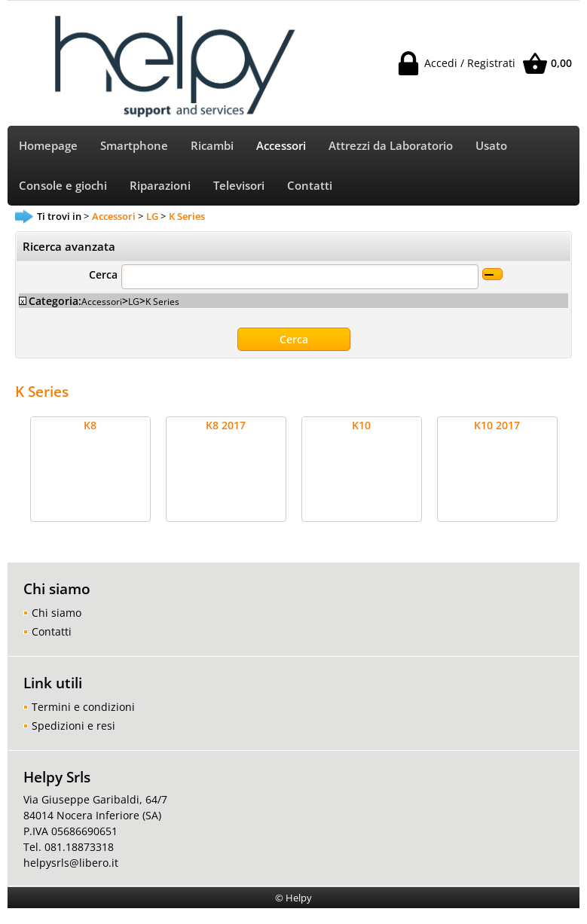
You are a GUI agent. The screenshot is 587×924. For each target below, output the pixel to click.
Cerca (103, 274)
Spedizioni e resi (73, 726)
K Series (162, 301)
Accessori (281, 146)
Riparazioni (160, 186)
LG (134, 301)
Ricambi (212, 146)
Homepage (48, 146)
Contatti (310, 186)
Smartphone (134, 146)
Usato (491, 146)
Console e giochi (63, 186)
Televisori (239, 186)
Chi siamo (57, 613)
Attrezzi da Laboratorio (391, 146)
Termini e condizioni (83, 707)
